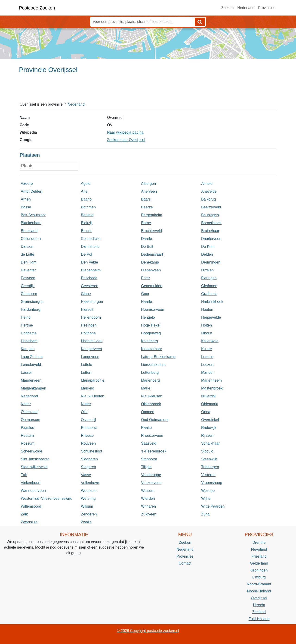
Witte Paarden (213, 506)
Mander (207, 372)
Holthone (88, 333)
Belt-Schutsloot (33, 215)
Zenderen (89, 514)
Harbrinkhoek (212, 302)
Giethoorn (29, 294)
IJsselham (29, 341)
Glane (86, 294)
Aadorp (27, 184)
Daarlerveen (211, 239)
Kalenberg (150, 341)
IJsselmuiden (92, 341)
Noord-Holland (259, 591)
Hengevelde (211, 317)
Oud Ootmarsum (155, 420)
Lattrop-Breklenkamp (158, 357)
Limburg (259, 577)
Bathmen (88, 207)
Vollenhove (90, 483)
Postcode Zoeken (37, 8)
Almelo (207, 184)
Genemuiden (152, 286)
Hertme (27, 325)
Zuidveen (149, 514)
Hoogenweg (151, 333)
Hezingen (89, 325)
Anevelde (209, 191)
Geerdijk (28, 286)
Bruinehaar (210, 231)
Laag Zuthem (32, 357)
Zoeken (227, 8)
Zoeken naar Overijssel (126, 140)
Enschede (89, 278)
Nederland (246, 8)
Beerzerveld (211, 207)
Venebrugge (151, 475)
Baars (146, 199)
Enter (145, 278)
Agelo (86, 184)
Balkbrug (208, 199)
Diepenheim (91, 270)
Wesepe (208, 491)
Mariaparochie (93, 380)
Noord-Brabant (259, 584)
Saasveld (149, 443)
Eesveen (28, 278)
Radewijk (209, 428)
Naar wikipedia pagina (125, 132)
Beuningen (210, 215)
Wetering (88, 498)
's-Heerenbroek (154, 451)
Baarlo (86, 199)
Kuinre (207, 349)
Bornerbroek (211, 223)
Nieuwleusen (152, 396)
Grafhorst (209, 294)
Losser (26, 372)
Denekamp (150, 262)
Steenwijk (209, 459)
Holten (207, 325)
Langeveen (90, 357)
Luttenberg (150, 372)
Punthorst (89, 428)
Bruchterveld (151, 231)
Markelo (88, 388)
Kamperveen (91, 349)
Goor (145, 294)
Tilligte (146, 467)
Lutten (86, 372)
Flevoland (259, 549)
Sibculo (207, 451)
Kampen (28, 349)
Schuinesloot (92, 451)
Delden (207, 254)
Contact (185, 563)
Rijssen (207, 435)
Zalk (24, 514)
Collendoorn (31, 239)
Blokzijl (87, 223)
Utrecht (259, 605)
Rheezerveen (152, 435)
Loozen (207, 365)
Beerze (147, 207)
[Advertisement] (148, 90)
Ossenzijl (88, 420)
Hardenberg (31, 309)
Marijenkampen (33, 388)
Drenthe (259, 542)
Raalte (146, 428)
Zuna (205, 514)
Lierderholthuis (153, 365)
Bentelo (87, 215)
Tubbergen (210, 467)
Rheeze (87, 435)
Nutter (86, 404)
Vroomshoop (212, 483)
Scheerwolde (32, 451)
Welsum (148, 491)
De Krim (208, 247)
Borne (146, 223)
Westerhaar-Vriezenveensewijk (46, 498)
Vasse (86, 475)
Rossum (28, 443)
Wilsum (87, 506)
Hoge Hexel (151, 325)
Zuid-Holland (259, 619)
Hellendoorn (91, 317)
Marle (146, 388)
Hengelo (148, 317)
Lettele (86, 365)
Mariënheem (211, 380)
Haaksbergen (92, 302)
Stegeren (88, 467)
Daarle (146, 239)
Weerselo (89, 491)
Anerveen (149, 191)
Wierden (148, 498)
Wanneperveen (33, 491)
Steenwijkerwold (34, 467)
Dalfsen (27, 247)
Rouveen (88, 443)
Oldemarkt (210, 404)
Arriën (26, 199)
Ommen (148, 412)
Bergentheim (152, 215)
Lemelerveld (31, 365)
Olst (84, 412)
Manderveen (31, 380)
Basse (26, 207)
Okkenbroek (151, 404)
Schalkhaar (210, 443)
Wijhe (206, 498)
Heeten (207, 309)
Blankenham (31, 223)
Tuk (24, 475)
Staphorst (149, 459)
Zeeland (259, 612)
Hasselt (87, 309)
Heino (26, 317)
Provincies (267, 8)
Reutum (27, 435)
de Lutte (28, 254)
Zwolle (86, 522)
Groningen (259, 570)
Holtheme (29, 333)
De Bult (147, 247)
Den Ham (29, 262)
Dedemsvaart (152, 254)
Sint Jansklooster (35, 459)
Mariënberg (150, 380)
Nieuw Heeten (93, 396)
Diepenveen (151, 270)
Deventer (28, 270)
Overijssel (259, 598)
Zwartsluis (29, 522)
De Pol (86, 254)
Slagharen (89, 459)
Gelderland (259, 563)
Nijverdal (208, 396)
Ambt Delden (32, 191)
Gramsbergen (32, 302)
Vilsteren (208, 475)
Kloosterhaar (152, 349)
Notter (26, 404)
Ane (84, 191)
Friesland (259, 556)
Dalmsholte (90, 247)
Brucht (86, 231)
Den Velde (89, 262)
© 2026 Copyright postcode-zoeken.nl (148, 631)
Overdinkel (210, 420)
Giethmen (209, 286)
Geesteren (90, 286)
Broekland (29, 231)
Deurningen (211, 262)
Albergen (148, 184)
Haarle (146, 302)
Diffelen (207, 270)
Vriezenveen (151, 483)
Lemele (207, 357)
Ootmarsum (31, 420)
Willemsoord (31, 506)
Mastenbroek (212, 388)
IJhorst (207, 333)
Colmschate (91, 239)
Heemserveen (153, 309)
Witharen (148, 506)
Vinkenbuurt (31, 483)
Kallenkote (210, 341)
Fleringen (209, 278)
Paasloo (28, 428)
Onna (206, 412)
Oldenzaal (29, 412)
